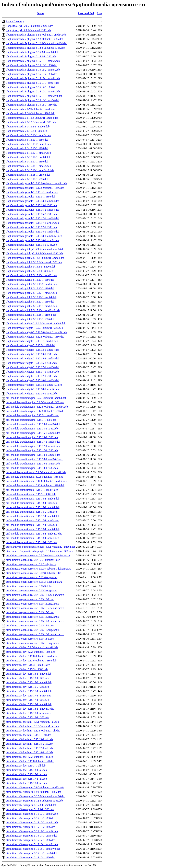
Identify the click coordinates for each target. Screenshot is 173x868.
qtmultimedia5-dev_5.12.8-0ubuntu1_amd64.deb (32, 656)
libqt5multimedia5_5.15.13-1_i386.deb (27, 140)
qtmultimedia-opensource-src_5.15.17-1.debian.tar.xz (35, 621)
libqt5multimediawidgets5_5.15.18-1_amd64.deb (33, 380)
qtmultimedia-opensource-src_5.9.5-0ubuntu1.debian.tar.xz (38, 555)
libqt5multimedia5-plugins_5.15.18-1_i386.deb (32, 105)
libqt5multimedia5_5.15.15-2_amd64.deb (28, 144)
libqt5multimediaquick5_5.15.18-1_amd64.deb (31, 306)
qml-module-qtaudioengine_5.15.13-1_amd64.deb (33, 424)
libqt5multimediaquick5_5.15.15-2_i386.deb (30, 288)
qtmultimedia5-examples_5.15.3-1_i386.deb (30, 809)
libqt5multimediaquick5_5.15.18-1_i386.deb (30, 319)
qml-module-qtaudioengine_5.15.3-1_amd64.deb (32, 415)
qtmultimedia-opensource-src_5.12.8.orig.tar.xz (32, 577)
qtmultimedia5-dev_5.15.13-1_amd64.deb (29, 674)
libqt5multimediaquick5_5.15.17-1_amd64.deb (31, 293)
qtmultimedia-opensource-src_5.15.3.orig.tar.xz (32, 590)
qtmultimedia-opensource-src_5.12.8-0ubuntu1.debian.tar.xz (39, 569)
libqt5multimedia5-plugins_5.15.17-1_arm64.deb (33, 83)
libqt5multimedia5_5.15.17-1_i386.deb (27, 162)
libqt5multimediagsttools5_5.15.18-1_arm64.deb (32, 240)
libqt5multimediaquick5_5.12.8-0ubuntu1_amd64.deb (35, 258)
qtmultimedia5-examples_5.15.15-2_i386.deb (31, 827)
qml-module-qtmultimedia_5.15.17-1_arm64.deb (32, 520)
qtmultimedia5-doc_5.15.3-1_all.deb (26, 766)
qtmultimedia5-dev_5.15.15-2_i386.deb (27, 687)
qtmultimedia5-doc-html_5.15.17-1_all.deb (29, 748)
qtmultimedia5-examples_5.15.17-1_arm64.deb (32, 836)
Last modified (86, 13)
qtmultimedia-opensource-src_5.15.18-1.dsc (30, 639)
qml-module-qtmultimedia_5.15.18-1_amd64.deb (33, 529)
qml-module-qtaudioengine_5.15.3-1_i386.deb (31, 420)
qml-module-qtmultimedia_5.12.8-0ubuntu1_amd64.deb (36, 481)
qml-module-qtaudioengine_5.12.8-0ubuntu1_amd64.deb (37, 407)
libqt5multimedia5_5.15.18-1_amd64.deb (28, 166)
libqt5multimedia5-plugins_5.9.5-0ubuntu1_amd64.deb (36, 35)
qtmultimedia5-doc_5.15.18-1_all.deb (26, 783)
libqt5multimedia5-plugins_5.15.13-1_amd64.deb (33, 61)
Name (41, 13)
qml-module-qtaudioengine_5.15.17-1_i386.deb (32, 450)
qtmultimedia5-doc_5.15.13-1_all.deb (26, 770)
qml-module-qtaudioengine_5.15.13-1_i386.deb (32, 429)
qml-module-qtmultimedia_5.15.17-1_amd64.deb (33, 516)
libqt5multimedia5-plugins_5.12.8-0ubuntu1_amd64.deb (37, 43)
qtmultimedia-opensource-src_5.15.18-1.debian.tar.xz (35, 634)
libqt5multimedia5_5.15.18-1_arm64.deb (28, 175)
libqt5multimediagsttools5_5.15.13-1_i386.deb (31, 205)
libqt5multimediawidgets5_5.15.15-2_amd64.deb (33, 358)
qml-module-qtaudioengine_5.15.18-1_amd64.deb (33, 455)
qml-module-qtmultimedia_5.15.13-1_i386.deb (31, 503)
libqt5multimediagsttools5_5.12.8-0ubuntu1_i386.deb (35, 188)
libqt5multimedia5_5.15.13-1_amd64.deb (28, 135)
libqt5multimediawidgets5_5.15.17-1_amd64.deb (33, 367)
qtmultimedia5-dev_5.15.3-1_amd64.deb (28, 665)
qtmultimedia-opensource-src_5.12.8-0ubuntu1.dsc (34, 573)
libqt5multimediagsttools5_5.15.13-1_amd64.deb (33, 201)
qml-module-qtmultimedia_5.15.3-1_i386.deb (31, 494)
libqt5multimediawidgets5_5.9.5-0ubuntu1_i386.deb (34, 328)
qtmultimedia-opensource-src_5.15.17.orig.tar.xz (32, 630)
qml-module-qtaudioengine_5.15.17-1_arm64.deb (33, 446)
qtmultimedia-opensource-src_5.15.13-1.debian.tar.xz (35, 595)
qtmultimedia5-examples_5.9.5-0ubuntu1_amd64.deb (35, 787)
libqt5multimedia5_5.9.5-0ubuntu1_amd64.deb (32, 109)
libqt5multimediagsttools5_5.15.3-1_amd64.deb (32, 192)
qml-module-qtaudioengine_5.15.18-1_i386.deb (32, 468)
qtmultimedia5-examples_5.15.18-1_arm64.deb (32, 853)
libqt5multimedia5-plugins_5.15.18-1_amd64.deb (33, 91)
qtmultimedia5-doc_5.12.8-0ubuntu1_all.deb (30, 761)
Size (99, 13)
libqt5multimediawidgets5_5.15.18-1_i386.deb (31, 394)
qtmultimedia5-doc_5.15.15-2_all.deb (26, 774)
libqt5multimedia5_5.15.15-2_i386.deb (27, 148)
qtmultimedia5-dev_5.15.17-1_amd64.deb (29, 691)
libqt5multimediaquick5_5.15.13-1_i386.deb (30, 280)
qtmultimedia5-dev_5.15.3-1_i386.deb (27, 669)
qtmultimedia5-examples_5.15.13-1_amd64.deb (32, 814)
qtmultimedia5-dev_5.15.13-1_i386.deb (27, 678)
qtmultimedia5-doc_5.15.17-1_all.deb (26, 779)
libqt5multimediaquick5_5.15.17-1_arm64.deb (31, 297)
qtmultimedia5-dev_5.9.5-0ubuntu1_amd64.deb (32, 647)
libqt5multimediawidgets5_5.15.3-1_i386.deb (31, 345)
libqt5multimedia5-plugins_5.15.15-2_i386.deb (32, 74)
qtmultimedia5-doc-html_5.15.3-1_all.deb (29, 735)
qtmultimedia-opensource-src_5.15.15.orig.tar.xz (32, 617)
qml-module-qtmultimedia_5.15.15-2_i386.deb (31, 512)
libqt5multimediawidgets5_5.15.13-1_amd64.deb (33, 350)
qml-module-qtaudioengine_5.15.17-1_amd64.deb (33, 442)
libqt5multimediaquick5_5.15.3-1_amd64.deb (31, 267)
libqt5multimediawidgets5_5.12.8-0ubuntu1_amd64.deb (36, 332)
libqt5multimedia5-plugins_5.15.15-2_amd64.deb (33, 70)
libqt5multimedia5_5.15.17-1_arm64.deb (28, 157)
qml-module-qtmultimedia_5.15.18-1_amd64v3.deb (34, 534)
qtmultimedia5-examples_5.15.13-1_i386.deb (31, 818)
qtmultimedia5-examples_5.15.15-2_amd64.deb (32, 822)
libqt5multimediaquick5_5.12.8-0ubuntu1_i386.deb (34, 262)
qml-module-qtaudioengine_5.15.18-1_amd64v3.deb (34, 459)
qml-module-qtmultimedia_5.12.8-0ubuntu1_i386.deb (35, 485)
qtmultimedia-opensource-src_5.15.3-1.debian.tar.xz (34, 582)
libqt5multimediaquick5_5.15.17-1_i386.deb (30, 302)
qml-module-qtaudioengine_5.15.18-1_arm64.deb (33, 464)
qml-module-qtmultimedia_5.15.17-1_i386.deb (31, 525)
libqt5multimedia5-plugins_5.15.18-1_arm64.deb (33, 100)
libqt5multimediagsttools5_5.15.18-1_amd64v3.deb (34, 236)
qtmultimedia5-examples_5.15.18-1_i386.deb (31, 857)
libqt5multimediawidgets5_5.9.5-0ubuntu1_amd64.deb (36, 323)
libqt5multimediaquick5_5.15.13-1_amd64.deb (31, 275)
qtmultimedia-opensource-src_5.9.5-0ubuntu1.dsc (33, 560)
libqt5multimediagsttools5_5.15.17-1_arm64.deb (32, 223)
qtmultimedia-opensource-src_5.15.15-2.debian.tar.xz (35, 608)
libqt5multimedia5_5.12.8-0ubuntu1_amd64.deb (32, 118)
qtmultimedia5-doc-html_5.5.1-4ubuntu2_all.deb (32, 722)
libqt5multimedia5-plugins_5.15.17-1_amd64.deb (33, 78)
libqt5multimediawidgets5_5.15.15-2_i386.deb (31, 363)
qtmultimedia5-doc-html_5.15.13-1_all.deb (29, 739)
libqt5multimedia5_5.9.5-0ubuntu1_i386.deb (30, 113)
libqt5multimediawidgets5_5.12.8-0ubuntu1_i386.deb (35, 337)
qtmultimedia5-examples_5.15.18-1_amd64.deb (32, 844)
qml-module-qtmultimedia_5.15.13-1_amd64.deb (33, 499)
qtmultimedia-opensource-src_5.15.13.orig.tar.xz (32, 604)
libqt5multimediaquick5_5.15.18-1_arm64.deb (31, 315)
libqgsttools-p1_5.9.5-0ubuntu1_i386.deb (28, 30)
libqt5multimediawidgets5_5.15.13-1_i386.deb (31, 354)
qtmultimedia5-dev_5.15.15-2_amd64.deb (29, 682)
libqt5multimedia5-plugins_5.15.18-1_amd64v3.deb (34, 96)
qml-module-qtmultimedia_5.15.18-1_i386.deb (31, 542)
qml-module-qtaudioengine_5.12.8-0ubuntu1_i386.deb (36, 411)
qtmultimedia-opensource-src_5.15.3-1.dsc (29, 586)
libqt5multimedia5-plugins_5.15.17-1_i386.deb (32, 87)
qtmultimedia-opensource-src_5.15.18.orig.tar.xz (32, 643)
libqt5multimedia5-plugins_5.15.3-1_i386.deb (31, 56)
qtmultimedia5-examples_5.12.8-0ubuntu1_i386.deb (34, 801)
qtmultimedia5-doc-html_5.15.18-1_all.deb (29, 752)
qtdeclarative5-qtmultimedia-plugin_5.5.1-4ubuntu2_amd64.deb (41, 547)
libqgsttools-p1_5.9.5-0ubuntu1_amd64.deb (30, 26)
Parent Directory (15, 21)
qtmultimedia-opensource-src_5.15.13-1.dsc (30, 599)
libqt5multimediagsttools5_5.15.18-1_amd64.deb (33, 232)
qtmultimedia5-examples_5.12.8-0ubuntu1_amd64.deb (36, 796)
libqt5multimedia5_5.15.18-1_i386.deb (27, 179)
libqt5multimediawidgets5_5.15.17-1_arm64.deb (32, 372)
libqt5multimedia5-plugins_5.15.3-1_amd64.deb (32, 52)
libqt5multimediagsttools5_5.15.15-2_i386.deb (31, 214)
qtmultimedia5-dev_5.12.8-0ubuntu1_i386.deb (31, 661)
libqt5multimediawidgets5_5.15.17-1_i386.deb (31, 376)
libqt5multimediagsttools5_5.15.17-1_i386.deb (31, 227)
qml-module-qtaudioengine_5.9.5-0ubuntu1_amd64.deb (36, 398)
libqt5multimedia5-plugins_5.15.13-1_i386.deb (32, 65)
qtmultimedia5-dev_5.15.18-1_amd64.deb (29, 704)
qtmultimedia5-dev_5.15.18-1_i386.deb (27, 717)
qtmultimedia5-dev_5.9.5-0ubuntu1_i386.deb (30, 652)
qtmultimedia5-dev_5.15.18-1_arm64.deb (28, 713)
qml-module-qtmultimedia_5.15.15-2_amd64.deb (33, 507)
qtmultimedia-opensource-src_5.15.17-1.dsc (30, 625)
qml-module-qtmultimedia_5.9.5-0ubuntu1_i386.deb (34, 477)
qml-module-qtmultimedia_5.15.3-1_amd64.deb (32, 490)
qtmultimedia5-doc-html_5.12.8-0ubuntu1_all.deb (33, 731)
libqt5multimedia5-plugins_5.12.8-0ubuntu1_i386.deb (35, 48)
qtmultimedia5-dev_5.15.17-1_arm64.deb (28, 696)
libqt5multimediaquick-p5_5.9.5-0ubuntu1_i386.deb (34, 253)
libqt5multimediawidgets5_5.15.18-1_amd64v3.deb (34, 385)
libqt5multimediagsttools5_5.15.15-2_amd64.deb (33, 210)
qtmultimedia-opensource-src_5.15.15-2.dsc (30, 612)
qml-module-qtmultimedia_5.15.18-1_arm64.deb (32, 538)
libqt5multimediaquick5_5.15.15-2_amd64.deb (31, 284)
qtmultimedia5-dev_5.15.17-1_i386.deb (27, 700)
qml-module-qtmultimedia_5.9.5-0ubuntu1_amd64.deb (36, 472)
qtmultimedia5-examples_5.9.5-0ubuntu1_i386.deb (34, 792)
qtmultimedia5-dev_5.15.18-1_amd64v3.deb (30, 709)
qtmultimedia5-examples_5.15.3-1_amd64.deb (31, 805)
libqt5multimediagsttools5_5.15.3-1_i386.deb (31, 197)
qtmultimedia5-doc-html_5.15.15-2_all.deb (29, 744)
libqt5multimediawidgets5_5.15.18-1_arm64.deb (32, 389)
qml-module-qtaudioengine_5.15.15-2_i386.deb (32, 437)
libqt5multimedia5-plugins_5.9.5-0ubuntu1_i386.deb (35, 39)
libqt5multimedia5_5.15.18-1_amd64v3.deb (30, 170)
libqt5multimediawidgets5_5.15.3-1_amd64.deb (32, 341)
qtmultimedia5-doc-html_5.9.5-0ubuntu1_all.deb (32, 726)
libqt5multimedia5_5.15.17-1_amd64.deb (28, 153)
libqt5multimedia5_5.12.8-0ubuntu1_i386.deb (31, 122)
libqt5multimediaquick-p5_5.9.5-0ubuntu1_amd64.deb (36, 249)
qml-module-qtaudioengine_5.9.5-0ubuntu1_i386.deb (35, 402)
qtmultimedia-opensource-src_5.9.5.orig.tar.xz (31, 564)
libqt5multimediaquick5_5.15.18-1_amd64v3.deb (33, 310)
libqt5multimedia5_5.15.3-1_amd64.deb (28, 127)
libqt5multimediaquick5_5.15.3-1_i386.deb (29, 271)
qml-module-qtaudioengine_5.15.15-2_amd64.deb (33, 433)
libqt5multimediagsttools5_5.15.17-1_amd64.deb (33, 218)
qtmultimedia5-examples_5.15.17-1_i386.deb (31, 840)
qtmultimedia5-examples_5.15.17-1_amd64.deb (32, 831)
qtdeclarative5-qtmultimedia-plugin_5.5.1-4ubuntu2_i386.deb (39, 551)
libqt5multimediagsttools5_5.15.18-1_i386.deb (31, 245)
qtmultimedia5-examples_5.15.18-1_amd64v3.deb (33, 849)
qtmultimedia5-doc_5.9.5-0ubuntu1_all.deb (29, 757)
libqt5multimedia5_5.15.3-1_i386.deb (26, 131)
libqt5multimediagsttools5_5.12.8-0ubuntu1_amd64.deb (36, 183)
